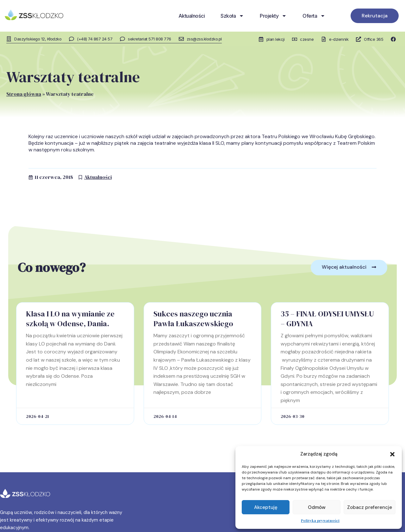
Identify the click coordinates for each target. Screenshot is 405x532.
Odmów (317, 507)
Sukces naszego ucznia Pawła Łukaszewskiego (193, 318)
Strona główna (24, 94)
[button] (392, 454)
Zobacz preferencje (370, 507)
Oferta (314, 16)
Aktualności (192, 16)
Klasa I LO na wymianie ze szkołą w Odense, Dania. (70, 318)
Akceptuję (266, 507)
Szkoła (232, 16)
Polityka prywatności (320, 521)
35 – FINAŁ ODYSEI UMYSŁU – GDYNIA (327, 318)
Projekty (273, 16)
